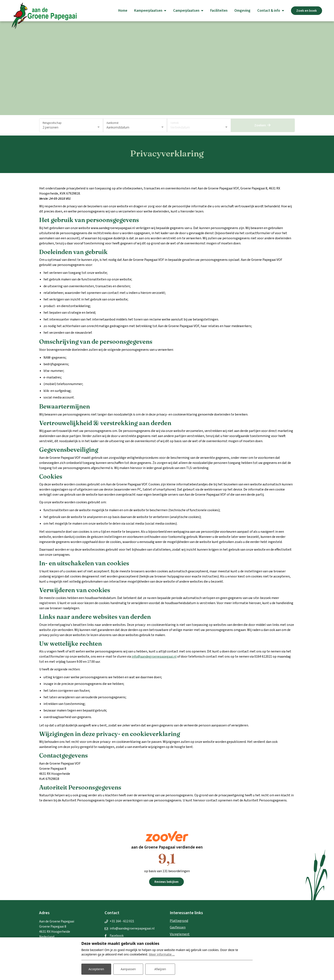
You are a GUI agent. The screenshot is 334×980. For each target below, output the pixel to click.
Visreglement (180, 934)
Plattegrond (179, 921)
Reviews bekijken (166, 882)
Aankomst (112, 123)
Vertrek (175, 123)
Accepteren (96, 969)
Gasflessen (178, 927)
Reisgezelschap (52, 123)
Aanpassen (128, 969)
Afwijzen (160, 969)
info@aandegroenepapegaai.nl (154, 657)
